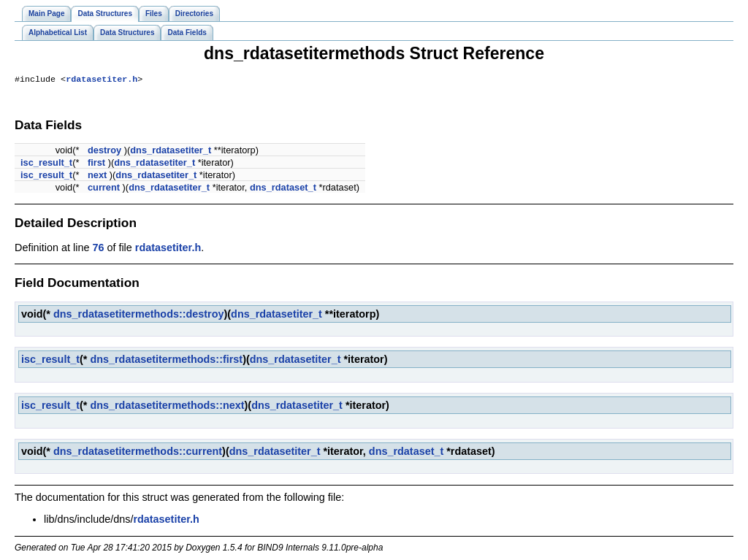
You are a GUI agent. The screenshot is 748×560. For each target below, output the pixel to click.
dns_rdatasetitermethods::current (138, 453)
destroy (104, 151)
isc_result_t (46, 164)
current (104, 189)
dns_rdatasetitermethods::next (167, 407)
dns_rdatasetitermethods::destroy (139, 315)
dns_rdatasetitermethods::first (166, 361)
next (97, 176)
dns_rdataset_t (283, 189)
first (96, 164)
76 (98, 249)
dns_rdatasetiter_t (171, 151)
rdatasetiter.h (102, 80)
